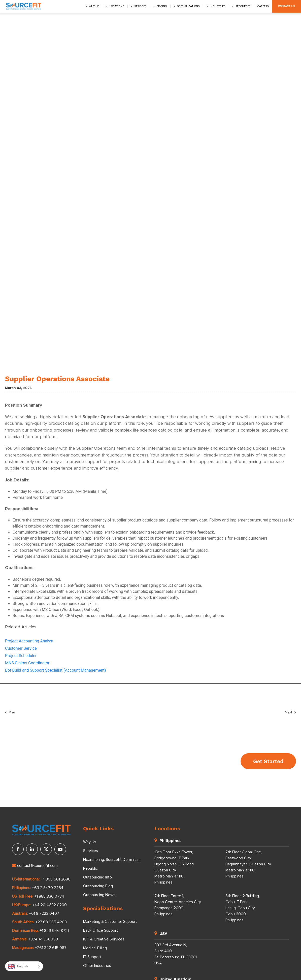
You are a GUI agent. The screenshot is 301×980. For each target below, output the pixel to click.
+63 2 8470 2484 (48, 888)
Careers (263, 6)
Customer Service (21, 648)
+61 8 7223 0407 (44, 913)
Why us (94, 6)
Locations (117, 6)
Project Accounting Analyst (29, 641)
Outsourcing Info (97, 877)
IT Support (92, 957)
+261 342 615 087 (51, 948)
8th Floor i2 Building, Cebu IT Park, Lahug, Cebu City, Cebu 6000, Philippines (243, 908)
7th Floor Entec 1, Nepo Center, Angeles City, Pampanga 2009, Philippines (178, 905)
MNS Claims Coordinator (27, 663)
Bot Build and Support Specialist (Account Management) (55, 670)
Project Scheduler (21, 656)
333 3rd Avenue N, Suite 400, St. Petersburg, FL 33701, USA (176, 954)
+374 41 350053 (43, 939)
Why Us (90, 842)
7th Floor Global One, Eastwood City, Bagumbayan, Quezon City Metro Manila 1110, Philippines (248, 864)
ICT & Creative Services (104, 939)
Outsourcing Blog (98, 886)
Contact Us (287, 6)
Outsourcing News (99, 895)
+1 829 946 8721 (54, 931)
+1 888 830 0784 (49, 896)
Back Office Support (101, 930)
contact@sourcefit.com (35, 866)
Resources (243, 6)
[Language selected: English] (24, 966)
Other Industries (97, 966)
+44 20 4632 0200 (49, 905)
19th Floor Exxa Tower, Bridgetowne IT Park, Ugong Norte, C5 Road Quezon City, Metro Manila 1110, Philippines (174, 867)
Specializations (188, 6)
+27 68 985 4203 (51, 922)
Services (140, 6)
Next (290, 712)
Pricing (162, 6)
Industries (218, 6)
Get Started (268, 761)
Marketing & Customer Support (110, 922)
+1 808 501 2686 (56, 879)
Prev (10, 712)
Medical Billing (95, 948)
